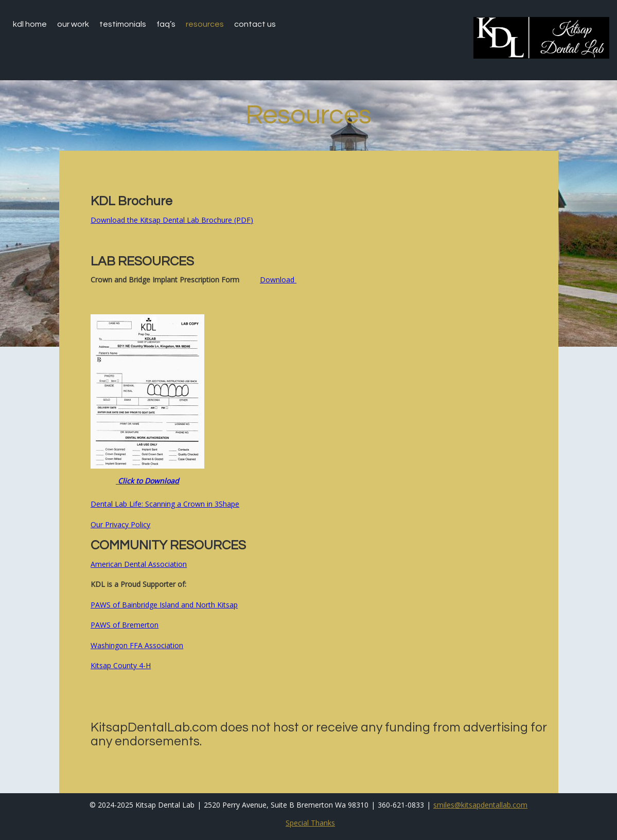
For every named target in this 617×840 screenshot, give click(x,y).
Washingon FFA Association (137, 645)
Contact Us (255, 24)
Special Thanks (310, 823)
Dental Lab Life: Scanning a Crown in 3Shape (165, 504)
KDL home (30, 24)
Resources (205, 24)
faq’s (166, 24)
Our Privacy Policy (120, 524)
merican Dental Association (141, 564)
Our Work (73, 24)
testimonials (123, 24)
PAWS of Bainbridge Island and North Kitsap (164, 605)
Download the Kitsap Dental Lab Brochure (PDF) (172, 220)
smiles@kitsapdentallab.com (480, 805)
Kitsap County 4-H (121, 665)
